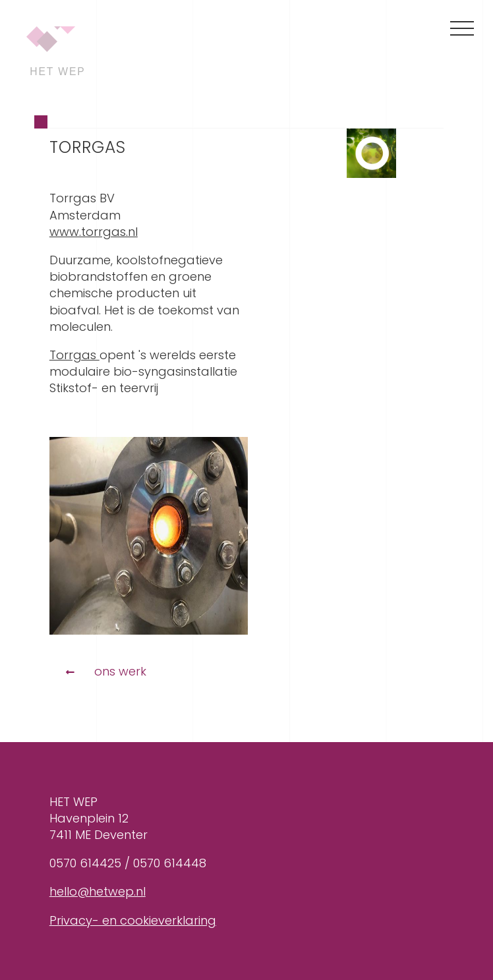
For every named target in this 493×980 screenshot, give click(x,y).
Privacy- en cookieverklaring (133, 920)
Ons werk (120, 671)
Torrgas (74, 355)
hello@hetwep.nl (98, 891)
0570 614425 (85, 863)
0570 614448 (170, 863)
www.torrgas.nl (94, 232)
